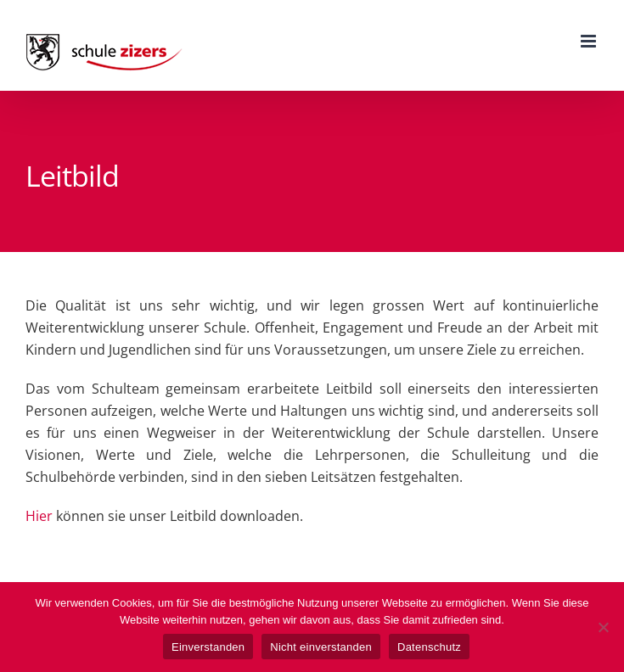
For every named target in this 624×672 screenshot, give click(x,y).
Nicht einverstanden (321, 647)
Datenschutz (429, 647)
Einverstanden (208, 647)
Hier (39, 516)
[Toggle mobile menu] (590, 41)
